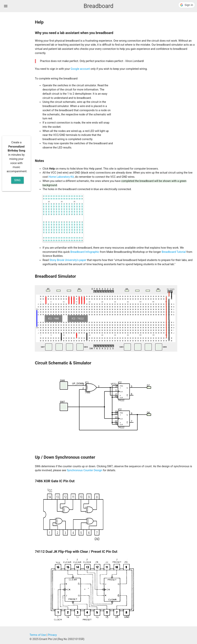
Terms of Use (38, 635)
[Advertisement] (17, 73)
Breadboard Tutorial (174, 252)
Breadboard (98, 6)
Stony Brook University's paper (68, 260)
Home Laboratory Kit (61, 177)
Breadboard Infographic (85, 252)
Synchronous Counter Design (84, 470)
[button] (187, 5)
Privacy (52, 635)
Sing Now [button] (17, 181)
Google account (80, 69)
